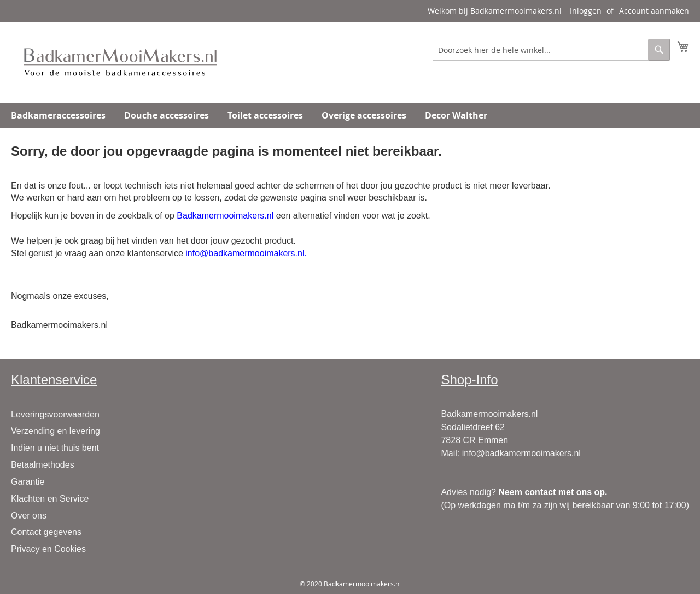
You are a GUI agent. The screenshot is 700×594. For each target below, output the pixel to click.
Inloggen (586, 11)
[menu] (350, 116)
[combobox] (551, 50)
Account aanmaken (654, 11)
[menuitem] (58, 116)
